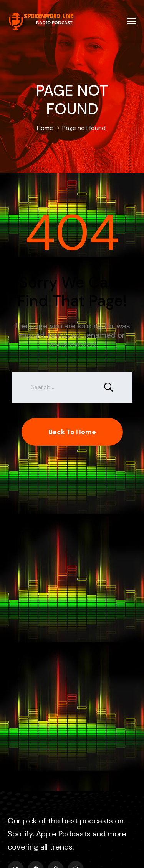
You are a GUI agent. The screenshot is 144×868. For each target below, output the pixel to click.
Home (45, 128)
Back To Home (72, 432)
